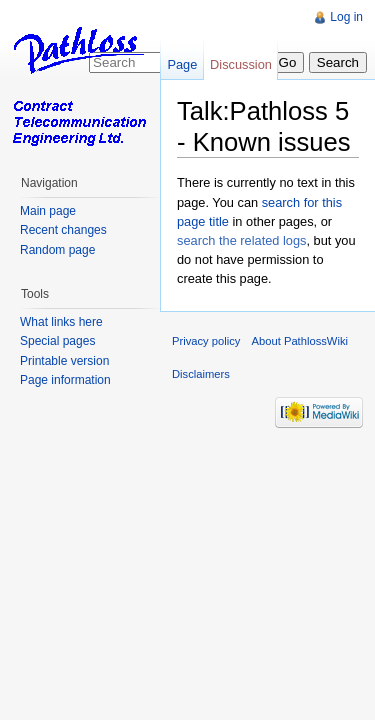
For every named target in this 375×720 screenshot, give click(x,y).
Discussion (241, 64)
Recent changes (63, 230)
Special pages (57, 341)
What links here (61, 322)
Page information (65, 380)
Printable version (64, 361)
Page (182, 64)
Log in (346, 17)
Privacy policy (206, 341)
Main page (48, 211)
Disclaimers (201, 374)
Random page (57, 250)
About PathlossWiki (300, 341)
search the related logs (241, 240)
